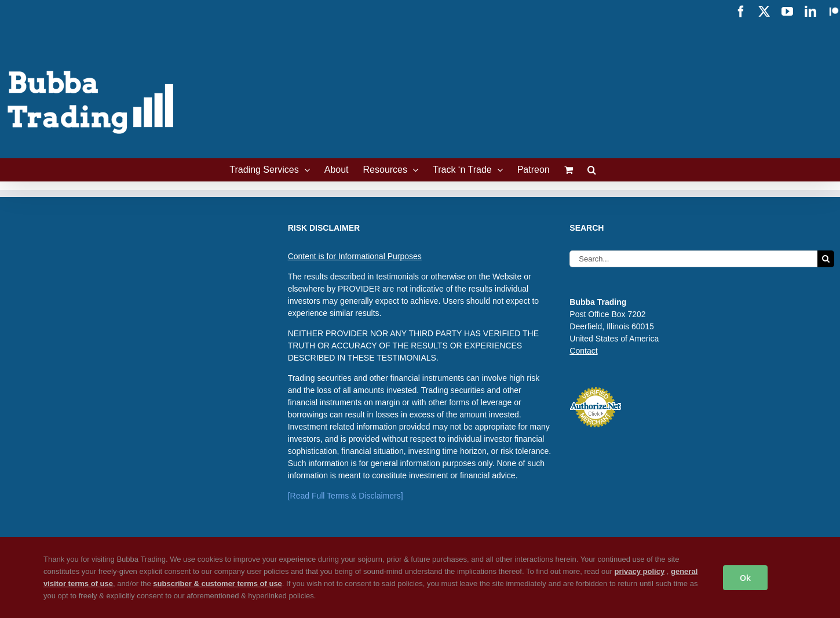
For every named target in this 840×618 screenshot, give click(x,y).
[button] (592, 170)
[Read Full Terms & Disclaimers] (346, 496)
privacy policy (639, 571)
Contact (583, 351)
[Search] (826, 259)
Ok (745, 578)
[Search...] (693, 259)
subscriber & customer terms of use (218, 584)
